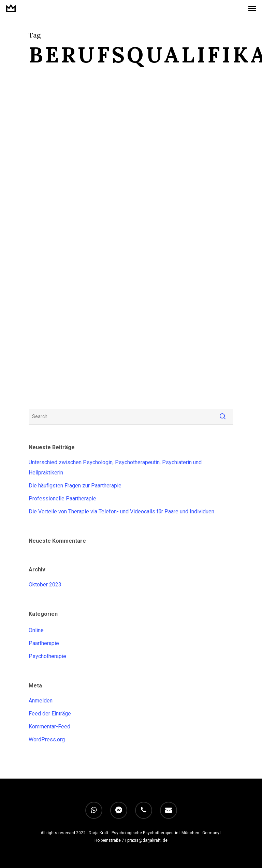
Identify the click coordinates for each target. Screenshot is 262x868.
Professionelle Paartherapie (62, 499)
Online (36, 630)
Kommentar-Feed (49, 727)
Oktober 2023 (45, 585)
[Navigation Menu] (252, 8)
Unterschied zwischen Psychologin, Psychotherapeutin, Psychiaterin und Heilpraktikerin (115, 467)
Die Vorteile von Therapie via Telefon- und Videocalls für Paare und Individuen (121, 511)
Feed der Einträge (50, 714)
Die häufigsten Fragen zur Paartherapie (75, 486)
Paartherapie (44, 643)
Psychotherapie (47, 656)
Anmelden (41, 701)
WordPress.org (47, 739)
